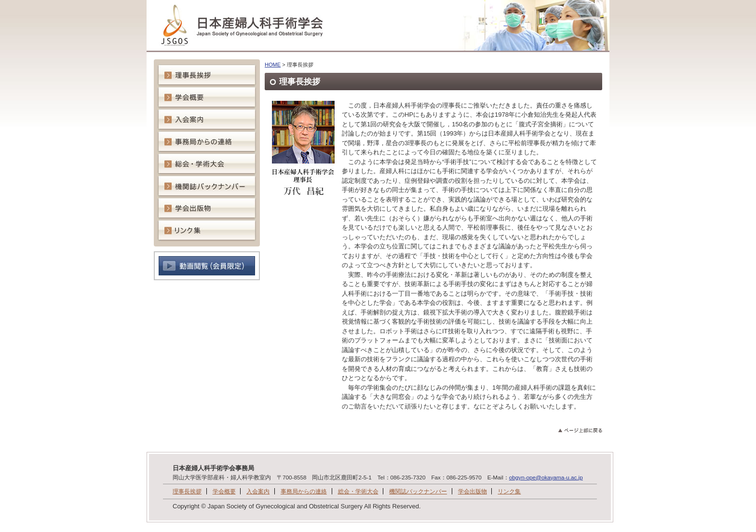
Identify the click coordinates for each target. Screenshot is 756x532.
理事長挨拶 (187, 491)
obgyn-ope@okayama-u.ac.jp (546, 477)
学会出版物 (472, 491)
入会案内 (258, 491)
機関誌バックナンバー (418, 491)
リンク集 (509, 491)
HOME (273, 65)
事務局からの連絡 (304, 491)
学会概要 (224, 491)
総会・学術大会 (358, 491)
